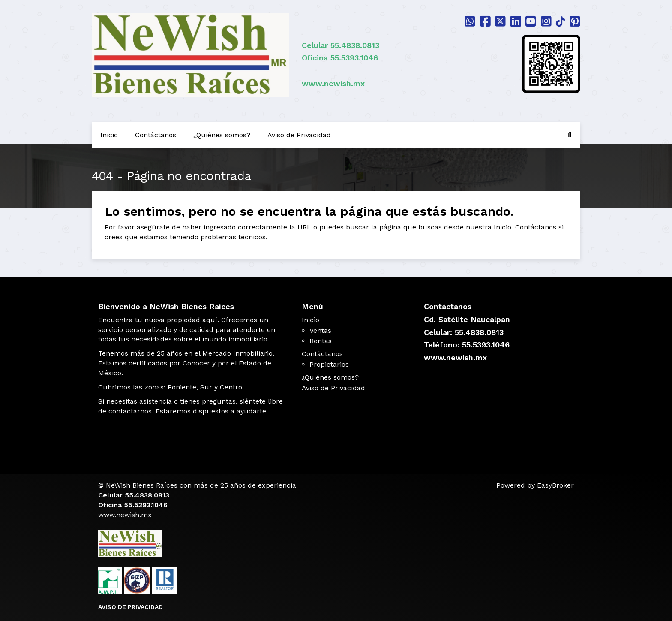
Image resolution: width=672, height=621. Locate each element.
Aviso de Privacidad (299, 135)
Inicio (109, 135)
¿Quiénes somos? (222, 135)
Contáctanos (156, 135)
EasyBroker (555, 485)
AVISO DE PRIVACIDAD (130, 607)
